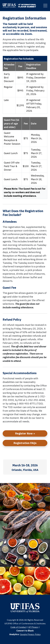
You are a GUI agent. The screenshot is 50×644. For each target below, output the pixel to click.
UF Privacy (33, 627)
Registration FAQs (25, 443)
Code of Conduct (19, 627)
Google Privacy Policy (30, 634)
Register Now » (25, 433)
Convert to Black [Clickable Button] (25, 631)
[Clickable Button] (45, 6)
